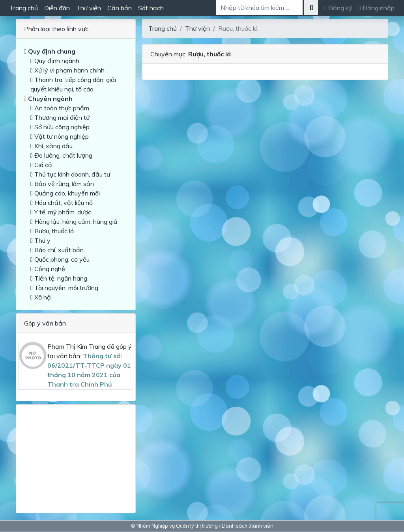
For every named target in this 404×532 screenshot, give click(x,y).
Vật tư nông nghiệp (60, 136)
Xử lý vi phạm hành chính (67, 70)
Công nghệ (48, 269)
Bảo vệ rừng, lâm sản (62, 184)
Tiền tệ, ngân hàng (59, 278)
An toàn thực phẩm (60, 108)
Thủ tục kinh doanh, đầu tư (70, 174)
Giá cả (41, 165)
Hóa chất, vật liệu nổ (62, 203)
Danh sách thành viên (248, 526)
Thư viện (89, 8)
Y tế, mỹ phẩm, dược (61, 212)
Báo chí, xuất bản (57, 250)
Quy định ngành (55, 61)
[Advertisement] (76, 456)
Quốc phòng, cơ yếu (60, 259)
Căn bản (120, 8)
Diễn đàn (57, 8)
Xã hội (41, 297)
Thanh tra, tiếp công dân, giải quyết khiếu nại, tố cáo (73, 84)
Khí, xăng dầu (51, 146)
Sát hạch (151, 8)
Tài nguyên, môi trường (64, 288)
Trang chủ (24, 8)
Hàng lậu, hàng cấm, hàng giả (74, 221)
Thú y (40, 240)
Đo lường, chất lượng (61, 155)
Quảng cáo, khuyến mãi (65, 193)
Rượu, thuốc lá (52, 231)
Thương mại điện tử (60, 117)
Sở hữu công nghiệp (60, 127)
